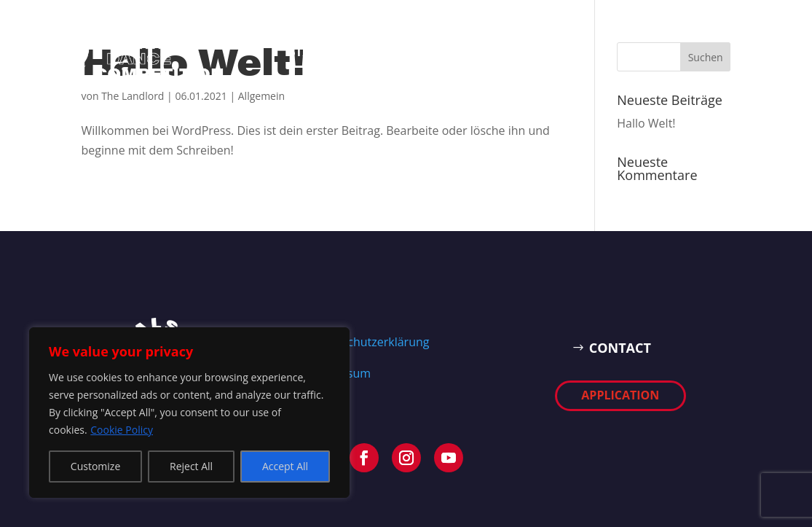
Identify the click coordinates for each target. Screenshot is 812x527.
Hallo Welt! (646, 123)
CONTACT (625, 348)
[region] (189, 413)
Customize (95, 466)
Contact (427, 51)
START (308, 51)
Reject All (191, 466)
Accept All (285, 466)
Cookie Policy (122, 430)
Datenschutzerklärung (370, 342)
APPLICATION (517, 51)
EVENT (363, 51)
